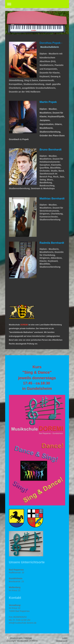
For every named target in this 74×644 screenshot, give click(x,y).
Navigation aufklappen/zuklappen (37, 4)
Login (65, 638)
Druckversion (15, 638)
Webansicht (62, 641)
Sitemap (28, 638)
